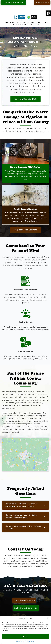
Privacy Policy (30, 641)
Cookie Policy (20, 641)
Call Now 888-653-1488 (26, 608)
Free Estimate (42, 3)
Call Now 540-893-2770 (13, 3)
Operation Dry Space (26, 9)
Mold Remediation (25, 209)
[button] (48, 13)
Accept (26, 636)
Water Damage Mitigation (25, 167)
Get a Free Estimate (24, 600)
